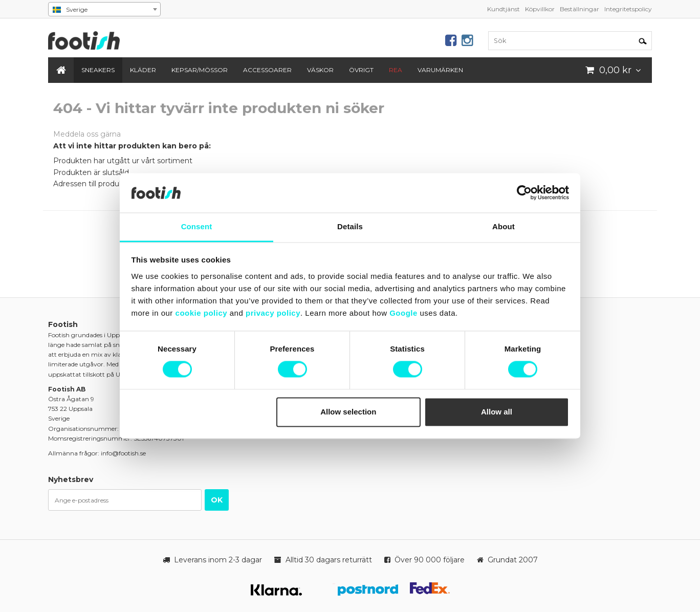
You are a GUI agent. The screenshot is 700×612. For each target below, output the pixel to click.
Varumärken (440, 70)
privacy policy (273, 313)
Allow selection (348, 412)
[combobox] (104, 9)
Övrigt (361, 70)
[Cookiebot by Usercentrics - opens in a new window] (524, 193)
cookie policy (202, 313)
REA (396, 70)
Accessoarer (267, 70)
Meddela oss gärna (87, 134)
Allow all (497, 412)
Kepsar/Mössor (200, 70)
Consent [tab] (197, 226)
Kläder (143, 70)
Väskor (320, 70)
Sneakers (98, 70)
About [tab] (504, 226)
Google (403, 313)
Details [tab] (350, 226)
